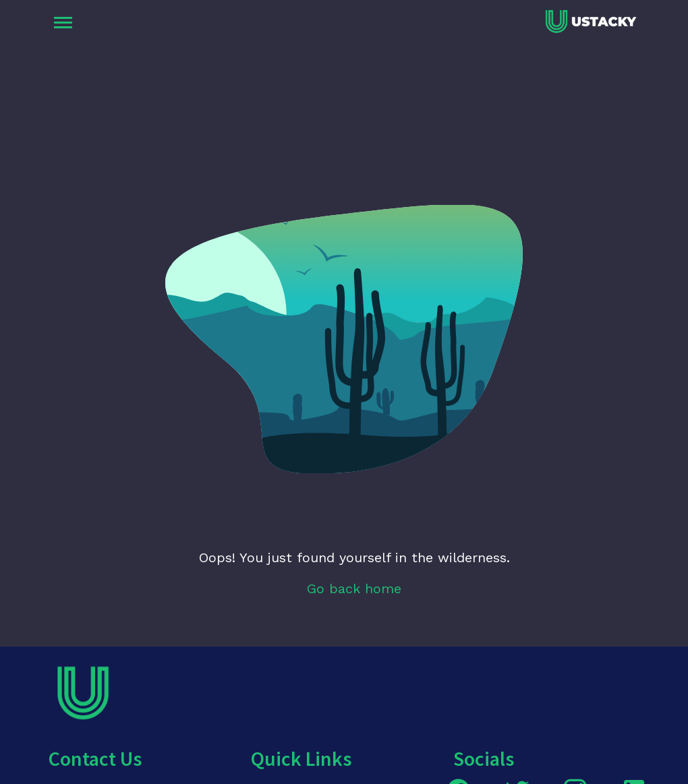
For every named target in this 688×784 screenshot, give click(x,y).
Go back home (354, 589)
